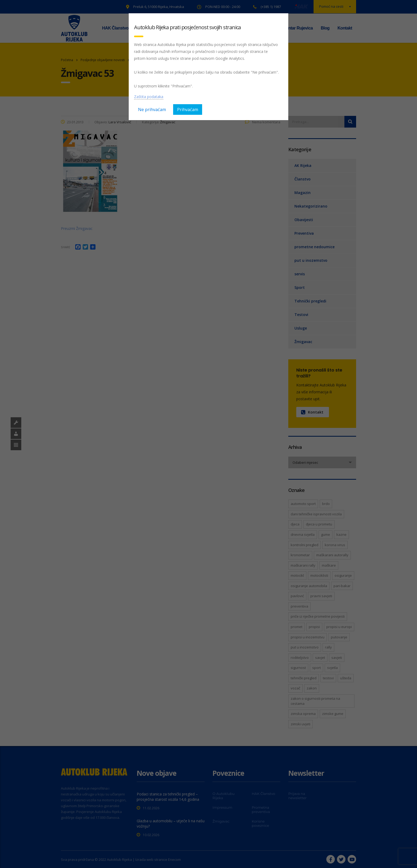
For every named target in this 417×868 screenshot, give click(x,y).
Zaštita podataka (149, 97)
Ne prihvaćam (152, 109)
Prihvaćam (188, 109)
